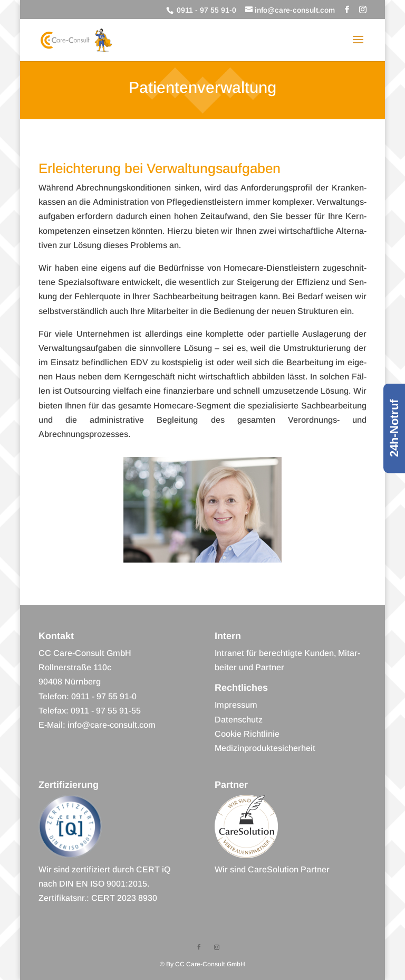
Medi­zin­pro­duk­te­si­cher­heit (265, 748)
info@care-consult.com (112, 725)
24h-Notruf (394, 428)
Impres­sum (236, 705)
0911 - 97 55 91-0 (205, 10)
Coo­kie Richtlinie (247, 734)
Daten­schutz (239, 720)
